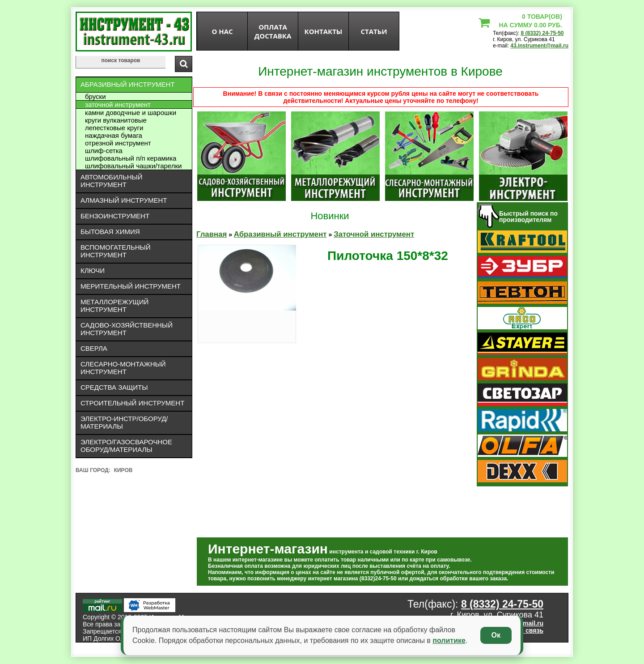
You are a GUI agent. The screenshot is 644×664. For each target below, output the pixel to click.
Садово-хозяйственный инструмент (127, 329)
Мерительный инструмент (131, 286)
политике (449, 641)
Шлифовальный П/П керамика (131, 158)
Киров (123, 470)
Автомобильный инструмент (112, 181)
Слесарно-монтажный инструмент (123, 368)
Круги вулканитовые (116, 120)
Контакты (324, 31)
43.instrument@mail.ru (539, 46)
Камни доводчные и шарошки (131, 113)
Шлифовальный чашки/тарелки (133, 166)
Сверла (94, 348)
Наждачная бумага (114, 135)
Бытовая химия (110, 232)
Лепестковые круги (114, 128)
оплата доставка (273, 31)
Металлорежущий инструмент (114, 306)
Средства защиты (114, 387)
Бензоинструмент (115, 216)
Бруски (95, 96)
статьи (374, 31)
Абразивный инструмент (127, 84)
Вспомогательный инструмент (116, 251)
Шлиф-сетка (104, 151)
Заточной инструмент (118, 104)
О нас (222, 31)
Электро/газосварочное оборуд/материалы (126, 446)
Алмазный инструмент (124, 200)
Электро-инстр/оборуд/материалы (124, 422)
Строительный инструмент (132, 403)
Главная (212, 234)
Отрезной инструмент (118, 143)
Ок (496, 635)
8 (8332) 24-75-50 (542, 33)
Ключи (93, 270)
